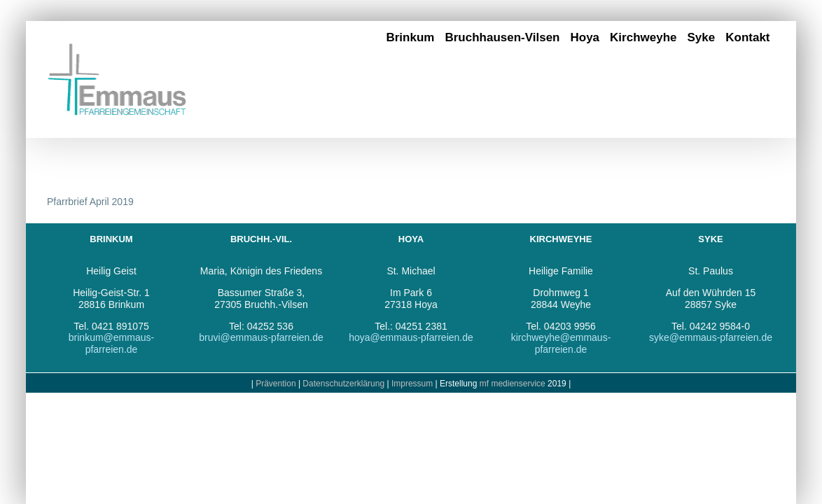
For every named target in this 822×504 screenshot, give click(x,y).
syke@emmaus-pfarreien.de (711, 337)
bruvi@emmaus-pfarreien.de (261, 337)
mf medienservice (513, 384)
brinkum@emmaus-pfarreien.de (111, 343)
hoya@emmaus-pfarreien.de (411, 337)
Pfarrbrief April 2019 (90, 202)
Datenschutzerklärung (343, 384)
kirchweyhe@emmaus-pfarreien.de (561, 343)
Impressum (413, 384)
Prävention (276, 384)
